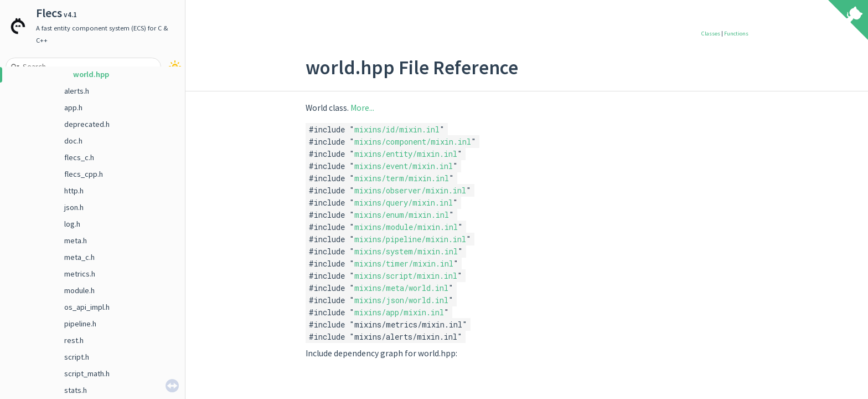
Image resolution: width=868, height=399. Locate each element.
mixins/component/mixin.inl (413, 142)
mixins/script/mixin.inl (406, 276)
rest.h (74, 340)
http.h (74, 191)
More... (362, 108)
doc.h (73, 141)
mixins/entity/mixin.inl (406, 154)
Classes (711, 34)
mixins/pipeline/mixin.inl (410, 239)
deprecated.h (87, 124)
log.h (72, 224)
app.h (73, 108)
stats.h (76, 390)
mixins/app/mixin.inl (399, 312)
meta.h (76, 241)
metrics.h (80, 274)
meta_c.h (79, 257)
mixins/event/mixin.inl (404, 166)
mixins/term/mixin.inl (402, 178)
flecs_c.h (79, 157)
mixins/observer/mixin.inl (410, 190)
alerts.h (77, 91)
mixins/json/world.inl (401, 300)
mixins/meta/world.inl (401, 288)
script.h (77, 357)
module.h (79, 290)
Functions (736, 34)
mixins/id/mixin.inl (397, 129)
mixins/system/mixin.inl (406, 251)
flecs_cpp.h (84, 174)
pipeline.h (80, 324)
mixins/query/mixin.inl (404, 203)
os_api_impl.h (87, 307)
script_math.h (87, 374)
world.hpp (91, 74)
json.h (74, 207)
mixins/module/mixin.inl (406, 227)
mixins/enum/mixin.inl (402, 215)
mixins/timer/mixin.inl (404, 264)
